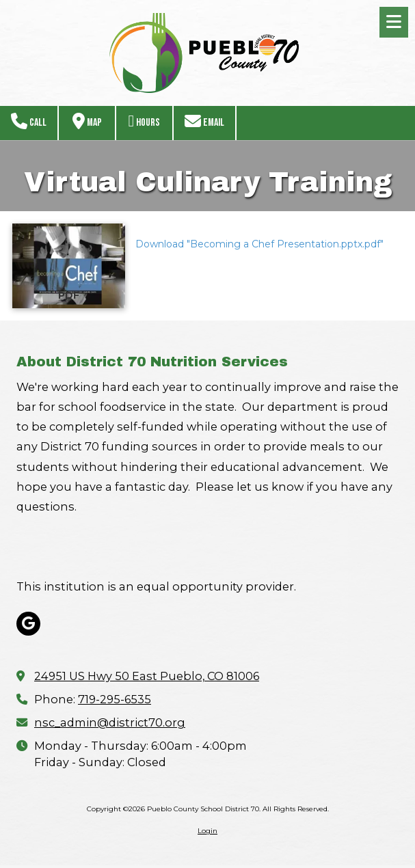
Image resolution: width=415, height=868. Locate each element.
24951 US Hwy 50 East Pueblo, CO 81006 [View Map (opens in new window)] (147, 676)
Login (207, 831)
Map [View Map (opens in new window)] (87, 121)
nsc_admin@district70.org (110, 722)
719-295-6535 (115, 699)
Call (29, 121)
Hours (145, 121)
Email (204, 121)
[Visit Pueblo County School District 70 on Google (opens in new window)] (28, 624)
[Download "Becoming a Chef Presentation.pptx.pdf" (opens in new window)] (69, 266)
